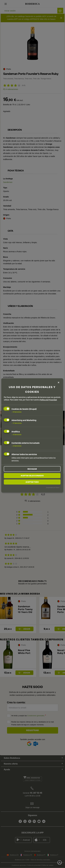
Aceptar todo (32, 482)
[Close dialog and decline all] (59, 382)
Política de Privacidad (48, 400)
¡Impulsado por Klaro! (53, 487)
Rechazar (32, 469)
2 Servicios (16, 446)
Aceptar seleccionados (32, 475)
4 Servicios (16, 435)
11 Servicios (17, 423)
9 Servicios (16, 412)
